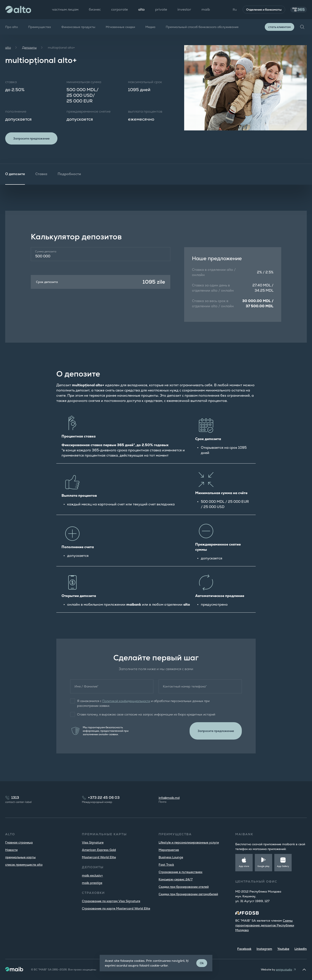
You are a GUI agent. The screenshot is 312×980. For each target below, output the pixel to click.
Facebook (244, 949)
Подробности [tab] (69, 176)
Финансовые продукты (78, 27)
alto (8, 48)
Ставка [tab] (41, 176)
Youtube (283, 949)
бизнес (95, 9)
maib (206, 9)
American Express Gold (99, 850)
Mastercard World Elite (99, 857)
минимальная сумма (84, 82)
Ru (230, 10)
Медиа (150, 27)
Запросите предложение (34, 139)
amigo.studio (284, 970)
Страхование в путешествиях (180, 872)
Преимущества (40, 27)
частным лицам (65, 9)
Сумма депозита (46, 253)
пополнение (16, 111)
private (161, 9)
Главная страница (19, 842)
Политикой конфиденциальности (126, 703)
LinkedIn (301, 949)
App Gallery (283, 866)
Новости (11, 850)
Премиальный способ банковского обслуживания (202, 27)
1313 (15, 798)
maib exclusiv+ (92, 875)
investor (184, 9)
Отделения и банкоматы (259, 10)
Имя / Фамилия (86, 688)
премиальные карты (20, 857)
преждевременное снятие (89, 111)
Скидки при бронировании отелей (184, 887)
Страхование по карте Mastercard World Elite (116, 908)
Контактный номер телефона (185, 688)
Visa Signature (93, 842)
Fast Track (166, 865)
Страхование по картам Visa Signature (111, 901)
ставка (11, 82)
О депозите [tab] (15, 176)
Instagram (264, 949)
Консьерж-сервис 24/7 (176, 879)
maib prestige (92, 883)
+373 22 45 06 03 (104, 798)
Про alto (11, 27)
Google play (263, 866)
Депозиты (29, 48)
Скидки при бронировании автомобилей (188, 894)
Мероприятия (169, 850)
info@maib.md (169, 798)
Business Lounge (171, 857)
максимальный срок (145, 82)
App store (244, 866)
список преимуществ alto (24, 865)
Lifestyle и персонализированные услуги (189, 842)
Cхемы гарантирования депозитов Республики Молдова (265, 925)
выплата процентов (145, 111)
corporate (119, 9)
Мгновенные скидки (120, 27)
